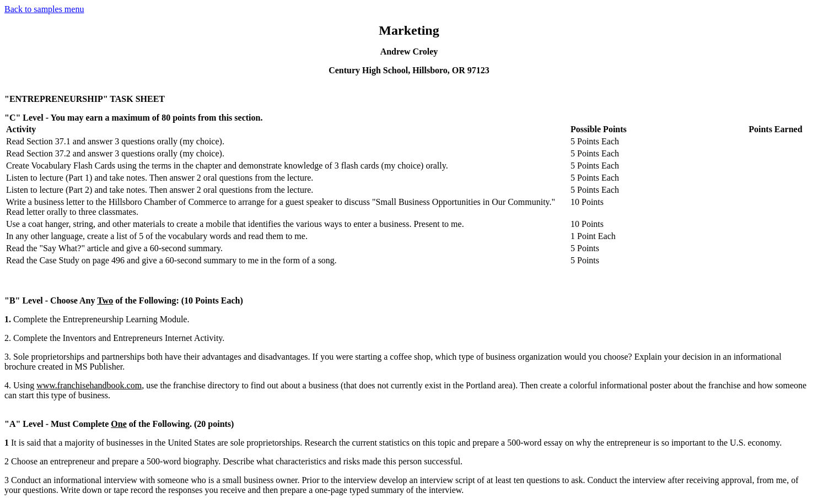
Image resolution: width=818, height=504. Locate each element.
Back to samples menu (44, 9)
